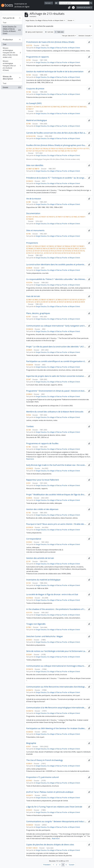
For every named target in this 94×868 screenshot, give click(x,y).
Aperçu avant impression (34, 32)
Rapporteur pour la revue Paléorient (43, 480)
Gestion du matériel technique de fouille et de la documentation (55, 72)
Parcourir (48, 3)
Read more (30, 459)
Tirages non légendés (36, 624)
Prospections (32, 243)
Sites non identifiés (35, 165)
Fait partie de (9, 18)
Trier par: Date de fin (68, 36)
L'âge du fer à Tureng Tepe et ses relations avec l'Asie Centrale (54, 807)
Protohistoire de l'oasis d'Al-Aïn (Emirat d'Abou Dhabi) (50, 42)
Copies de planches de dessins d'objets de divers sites (50, 845)
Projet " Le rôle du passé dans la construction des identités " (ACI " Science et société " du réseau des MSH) (56, 347)
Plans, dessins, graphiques (38, 313)
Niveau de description (8, 78)
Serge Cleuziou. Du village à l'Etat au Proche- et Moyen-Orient (12, 30)
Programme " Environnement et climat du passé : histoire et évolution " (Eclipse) (56, 391)
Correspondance (34, 539)
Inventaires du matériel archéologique (43, 580)
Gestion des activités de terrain (40, 558)
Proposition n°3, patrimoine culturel (42, 777)
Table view (59, 32)
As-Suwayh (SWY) (34, 103)
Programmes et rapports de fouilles (42, 443)
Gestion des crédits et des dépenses (42, 509)
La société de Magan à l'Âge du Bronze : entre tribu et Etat (52, 594)
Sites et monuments (35, 230)
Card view (49, 32)
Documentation (33, 213)
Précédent (47, 865)
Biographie (31, 743)
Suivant (72, 865)
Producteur (8, 40)
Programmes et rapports (38, 57)
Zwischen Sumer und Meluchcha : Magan (45, 636)
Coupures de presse (35, 89)
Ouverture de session (84, 7)
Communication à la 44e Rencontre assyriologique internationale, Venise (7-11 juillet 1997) (56, 708)
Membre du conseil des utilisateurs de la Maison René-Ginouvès (55, 412)
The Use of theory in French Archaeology (45, 760)
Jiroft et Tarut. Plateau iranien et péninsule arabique (50, 792)
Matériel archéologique (37, 120)
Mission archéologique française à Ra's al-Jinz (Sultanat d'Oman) (12, 66)
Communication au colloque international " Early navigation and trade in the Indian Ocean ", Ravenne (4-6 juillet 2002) (56, 326)
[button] (69, 8)
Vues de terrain (33, 296)
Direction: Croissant (85, 36)
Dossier (12, 88)
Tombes (30, 426)
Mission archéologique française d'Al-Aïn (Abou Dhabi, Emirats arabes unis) (12, 53)
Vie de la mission (34, 199)
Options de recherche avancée (40, 26)
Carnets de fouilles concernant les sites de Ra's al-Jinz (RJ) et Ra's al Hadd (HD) (56, 133)
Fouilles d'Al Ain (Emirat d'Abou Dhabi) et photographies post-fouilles (56, 145)
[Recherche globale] (74, 3)
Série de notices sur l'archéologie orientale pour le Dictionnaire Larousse (56, 651)
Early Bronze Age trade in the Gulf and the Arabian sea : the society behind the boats (56, 465)
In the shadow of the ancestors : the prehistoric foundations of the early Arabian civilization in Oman (56, 609)
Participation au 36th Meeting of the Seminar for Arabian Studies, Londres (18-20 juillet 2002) (56, 728)
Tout (5, 23)
